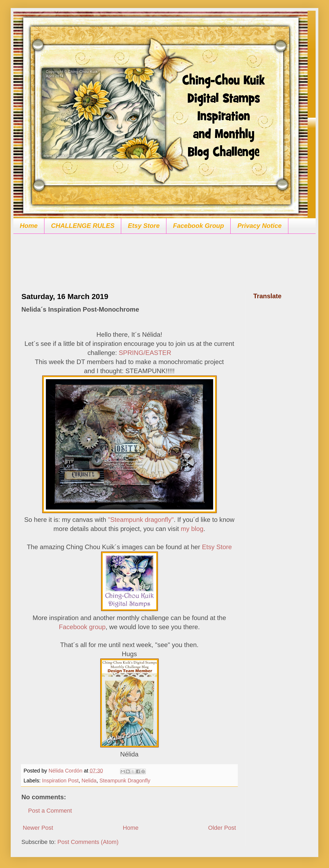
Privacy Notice (259, 226)
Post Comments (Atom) (88, 842)
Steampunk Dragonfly (125, 781)
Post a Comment (50, 811)
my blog (192, 529)
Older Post (222, 828)
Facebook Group (199, 226)
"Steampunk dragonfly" (141, 520)
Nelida (89, 781)
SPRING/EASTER (145, 353)
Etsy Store (144, 226)
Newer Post (38, 828)
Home (29, 226)
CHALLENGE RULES (83, 226)
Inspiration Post (60, 781)
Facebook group (82, 627)
